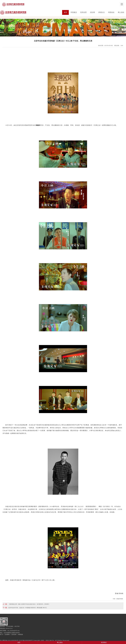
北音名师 (14, 634)
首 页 (1, 634)
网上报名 (121, 12)
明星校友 (111, 12)
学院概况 (74, 12)
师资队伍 (101, 12)
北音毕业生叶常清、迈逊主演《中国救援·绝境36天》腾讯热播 (25, 608)
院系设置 (83, 12)
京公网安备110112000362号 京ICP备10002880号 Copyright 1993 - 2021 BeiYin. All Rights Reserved (35, 640)
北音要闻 (7, 634)
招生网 (92, 12)
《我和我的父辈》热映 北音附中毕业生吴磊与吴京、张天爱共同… (26, 604)
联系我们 (104, 642)
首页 (65, 12)
